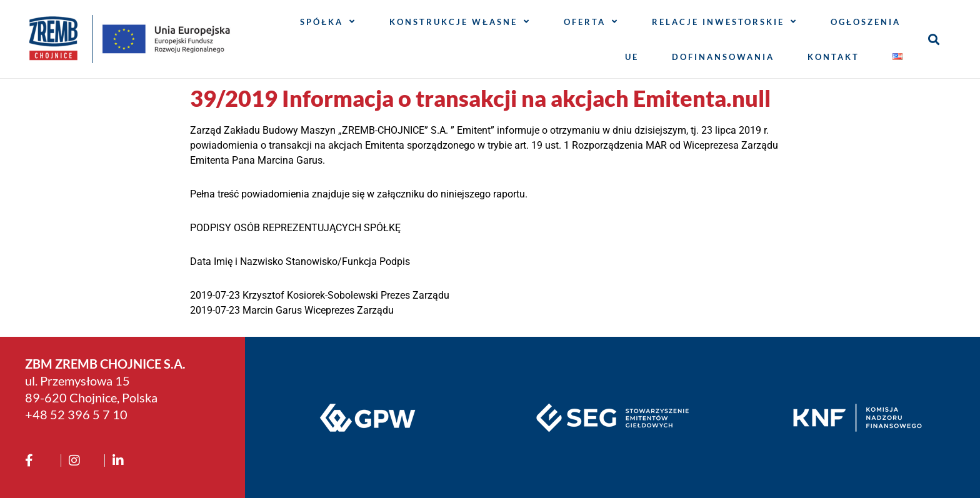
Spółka (328, 22)
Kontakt (833, 57)
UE (632, 57)
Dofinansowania (723, 57)
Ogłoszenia (866, 22)
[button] (934, 39)
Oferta (591, 22)
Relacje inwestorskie (725, 22)
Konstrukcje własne (460, 22)
